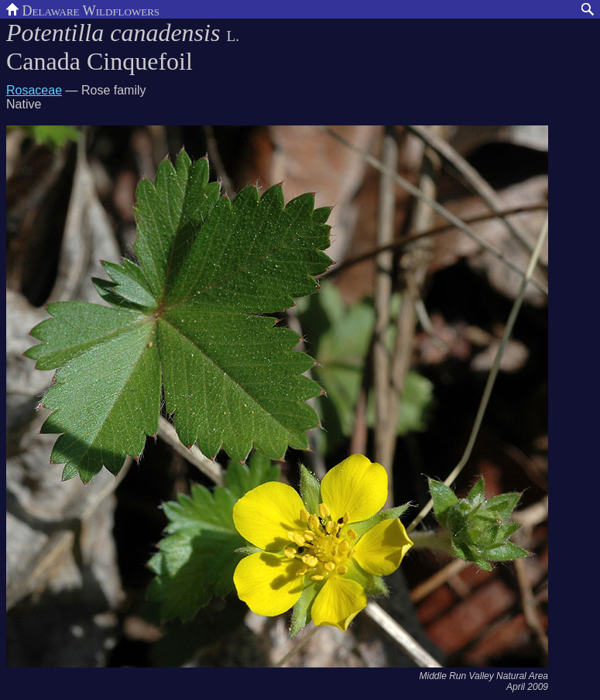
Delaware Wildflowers (83, 9)
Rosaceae (34, 90)
